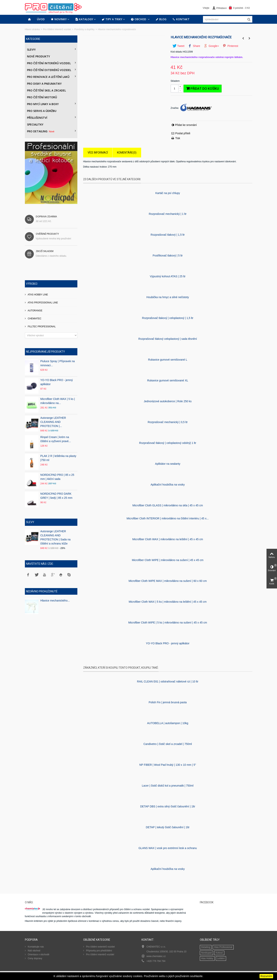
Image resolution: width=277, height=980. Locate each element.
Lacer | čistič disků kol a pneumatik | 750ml (168, 786)
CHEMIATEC (34, 319)
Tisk (178, 138)
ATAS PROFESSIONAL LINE (43, 303)
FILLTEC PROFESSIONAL (42, 327)
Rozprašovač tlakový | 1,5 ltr (168, 235)
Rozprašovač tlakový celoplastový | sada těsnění (168, 339)
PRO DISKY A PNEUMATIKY (44, 84)
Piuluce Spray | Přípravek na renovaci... (58, 363)
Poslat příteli (183, 133)
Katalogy (84, 19)
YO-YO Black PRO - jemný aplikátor (57, 382)
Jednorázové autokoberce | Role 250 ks (168, 401)
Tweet (179, 46)
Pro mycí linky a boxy (43, 104)
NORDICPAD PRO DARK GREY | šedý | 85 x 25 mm (56, 496)
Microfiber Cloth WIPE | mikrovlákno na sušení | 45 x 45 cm (168, 560)
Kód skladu (176, 52)
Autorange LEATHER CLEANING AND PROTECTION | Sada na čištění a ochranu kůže (55, 537)
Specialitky (35, 124)
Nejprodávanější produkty (45, 352)
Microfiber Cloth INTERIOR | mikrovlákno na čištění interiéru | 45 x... (168, 518)
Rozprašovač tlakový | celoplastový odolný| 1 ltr (168, 443)
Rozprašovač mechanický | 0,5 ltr (168, 422)
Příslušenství (37, 118)
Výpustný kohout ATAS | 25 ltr (168, 276)
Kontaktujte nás (36, 947)
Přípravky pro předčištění (99, 951)
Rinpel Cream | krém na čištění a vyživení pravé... (56, 439)
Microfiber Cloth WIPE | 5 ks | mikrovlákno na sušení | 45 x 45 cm (168, 623)
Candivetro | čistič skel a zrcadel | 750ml (168, 744)
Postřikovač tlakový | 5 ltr (168, 256)
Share (194, 46)
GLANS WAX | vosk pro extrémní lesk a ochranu (168, 848)
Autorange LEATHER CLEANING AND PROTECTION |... (53, 422)
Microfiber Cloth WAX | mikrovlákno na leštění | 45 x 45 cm (168, 539)
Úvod (41, 19)
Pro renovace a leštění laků (48, 77)
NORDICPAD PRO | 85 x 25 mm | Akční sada (57, 477)
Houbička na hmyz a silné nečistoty (168, 297)
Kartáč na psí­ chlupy (168, 193)
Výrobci (32, 284)
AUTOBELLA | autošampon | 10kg (168, 723)
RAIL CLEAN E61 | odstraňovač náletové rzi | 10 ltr (168, 681)
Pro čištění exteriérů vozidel (49, 70)
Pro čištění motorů (42, 97)
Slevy (30, 522)
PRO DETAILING (41, 131)
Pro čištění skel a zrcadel (46, 90)
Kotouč (219, 953)
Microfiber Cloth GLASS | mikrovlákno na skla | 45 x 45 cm (168, 505)
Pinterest (230, 46)
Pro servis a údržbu (42, 111)
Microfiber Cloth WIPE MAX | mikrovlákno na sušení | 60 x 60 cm (168, 581)
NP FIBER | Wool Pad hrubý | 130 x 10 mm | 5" (168, 765)
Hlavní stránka (32, 29)
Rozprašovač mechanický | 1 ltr (168, 214)
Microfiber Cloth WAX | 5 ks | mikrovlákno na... (58, 401)
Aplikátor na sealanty (168, 464)
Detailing (206, 947)
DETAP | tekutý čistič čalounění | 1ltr (168, 827)
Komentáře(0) (127, 153)
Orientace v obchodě (38, 955)
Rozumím (266, 976)
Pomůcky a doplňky (84, 29)
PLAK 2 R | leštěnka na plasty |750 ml (58, 458)
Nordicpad (207, 953)
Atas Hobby (207, 958)
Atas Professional (223, 947)
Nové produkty (38, 56)
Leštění (221, 958)
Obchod (139, 19)
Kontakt (181, 19)
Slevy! (31, 50)
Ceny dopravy (35, 958)
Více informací (98, 153)
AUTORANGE (35, 311)
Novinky (59, 19)
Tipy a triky (112, 19)
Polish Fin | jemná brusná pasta (168, 702)
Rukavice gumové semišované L (168, 360)
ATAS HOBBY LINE (38, 295)
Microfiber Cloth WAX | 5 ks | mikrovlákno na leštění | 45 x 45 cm (168, 602)
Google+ (211, 46)
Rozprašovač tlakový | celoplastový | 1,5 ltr (168, 318)
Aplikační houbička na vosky (168, 485)
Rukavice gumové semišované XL (168, 380)
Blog (161, 19)
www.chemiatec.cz (156, 956)
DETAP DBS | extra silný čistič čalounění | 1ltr (168, 806)
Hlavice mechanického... (55, 601)
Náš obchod (34, 951)
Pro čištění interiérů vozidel (57, 29)
